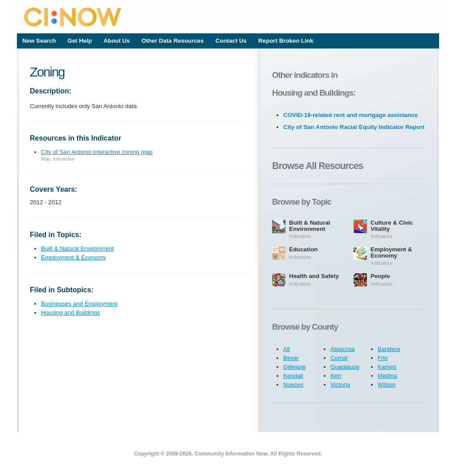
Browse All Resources (318, 166)
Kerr (336, 376)
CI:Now (228, 17)
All (287, 349)
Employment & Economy (73, 257)
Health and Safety (314, 276)
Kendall (293, 376)
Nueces (293, 385)
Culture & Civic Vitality (392, 226)
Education (303, 249)
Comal (339, 358)
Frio (383, 358)
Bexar (291, 358)
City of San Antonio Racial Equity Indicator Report (354, 127)
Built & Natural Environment (77, 248)
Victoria (340, 385)
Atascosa (343, 349)
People (380, 276)
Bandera (389, 349)
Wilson (387, 385)
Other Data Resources (173, 41)
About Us (116, 41)
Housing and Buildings (71, 313)
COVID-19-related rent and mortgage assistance (350, 115)
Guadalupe (345, 367)
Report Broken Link (286, 41)
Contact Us (231, 41)
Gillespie (295, 367)
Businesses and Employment (79, 304)
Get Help (80, 41)
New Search (39, 41)
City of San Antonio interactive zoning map (97, 152)
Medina (387, 376)
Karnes (387, 367)
